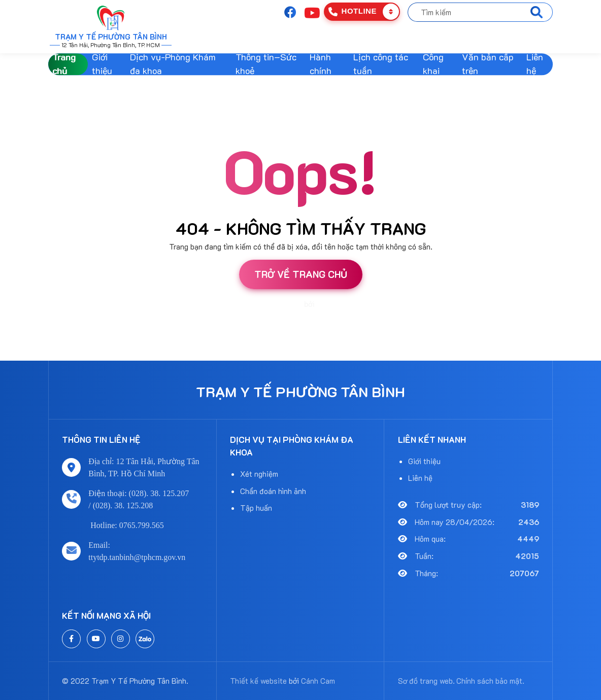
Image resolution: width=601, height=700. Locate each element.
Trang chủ (64, 65)
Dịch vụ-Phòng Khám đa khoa (173, 65)
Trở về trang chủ (301, 274)
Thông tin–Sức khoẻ (266, 65)
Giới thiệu (102, 65)
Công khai (433, 65)
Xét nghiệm (259, 474)
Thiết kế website (277, 304)
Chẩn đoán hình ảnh (273, 491)
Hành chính (321, 65)
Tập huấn (256, 508)
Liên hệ (535, 65)
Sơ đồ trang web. (426, 681)
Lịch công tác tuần (381, 65)
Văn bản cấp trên (488, 65)
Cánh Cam (333, 304)
